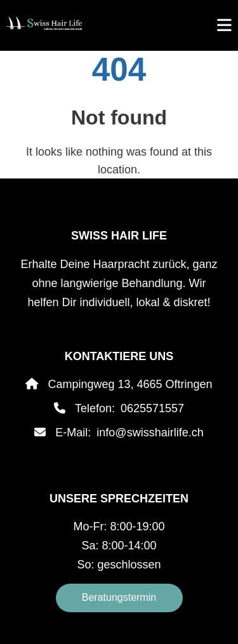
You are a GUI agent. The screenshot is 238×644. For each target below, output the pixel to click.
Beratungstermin (119, 597)
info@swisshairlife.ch (150, 433)
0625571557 (152, 408)
